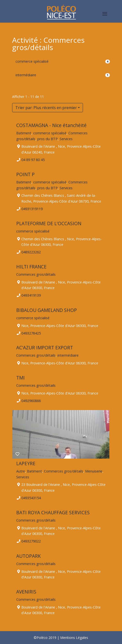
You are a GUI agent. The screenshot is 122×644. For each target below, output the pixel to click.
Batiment (24, 133)
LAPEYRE (26, 463)
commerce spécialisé (32, 61)
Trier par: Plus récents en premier (46, 108)
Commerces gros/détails (36, 274)
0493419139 (31, 296)
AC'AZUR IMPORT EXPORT (45, 348)
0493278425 (31, 333)
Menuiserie (94, 471)
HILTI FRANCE (31, 267)
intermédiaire (26, 75)
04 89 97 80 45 (33, 160)
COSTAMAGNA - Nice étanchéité (51, 125)
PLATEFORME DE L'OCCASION (49, 223)
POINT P (25, 174)
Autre (21, 471)
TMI (20, 378)
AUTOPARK (28, 556)
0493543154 (31, 498)
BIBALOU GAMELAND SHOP (47, 310)
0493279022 (31, 541)
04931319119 (32, 209)
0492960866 (31, 400)
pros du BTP (48, 139)
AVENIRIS (26, 592)
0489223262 (31, 252)
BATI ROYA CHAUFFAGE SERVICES (53, 512)
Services (66, 139)
